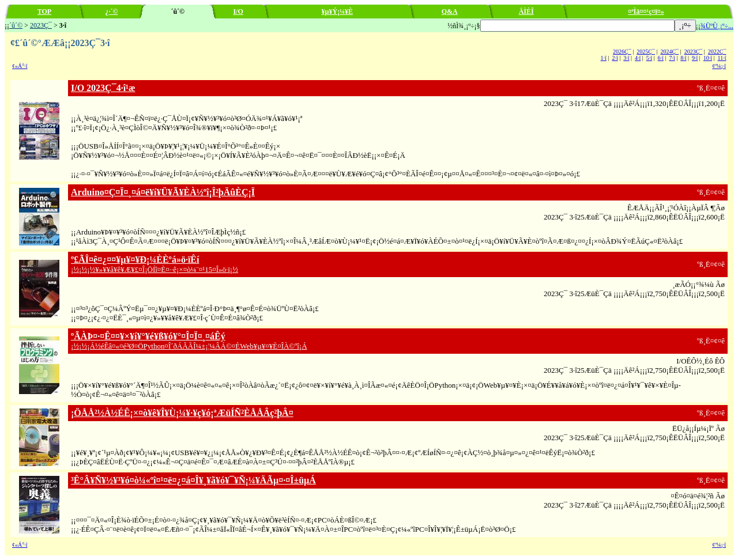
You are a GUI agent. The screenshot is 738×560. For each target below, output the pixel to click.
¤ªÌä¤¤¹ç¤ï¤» (646, 12)
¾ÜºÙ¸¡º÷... (717, 26)
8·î (683, 58)
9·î (695, 58)
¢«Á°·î (20, 66)
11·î (722, 58)
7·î (672, 58)
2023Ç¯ (41, 25)
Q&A (450, 12)
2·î (615, 58)
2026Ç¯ (622, 52)
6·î (661, 58)
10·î (708, 58)
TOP (44, 12)
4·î (638, 58)
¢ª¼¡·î (719, 66)
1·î (604, 58)
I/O (238, 12)
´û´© (16, 25)
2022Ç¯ (717, 52)
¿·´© (112, 12)
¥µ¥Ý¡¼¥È (338, 12)
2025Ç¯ (646, 52)
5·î (649, 58)
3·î (626, 58)
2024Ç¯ (669, 52)
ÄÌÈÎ (526, 12)
